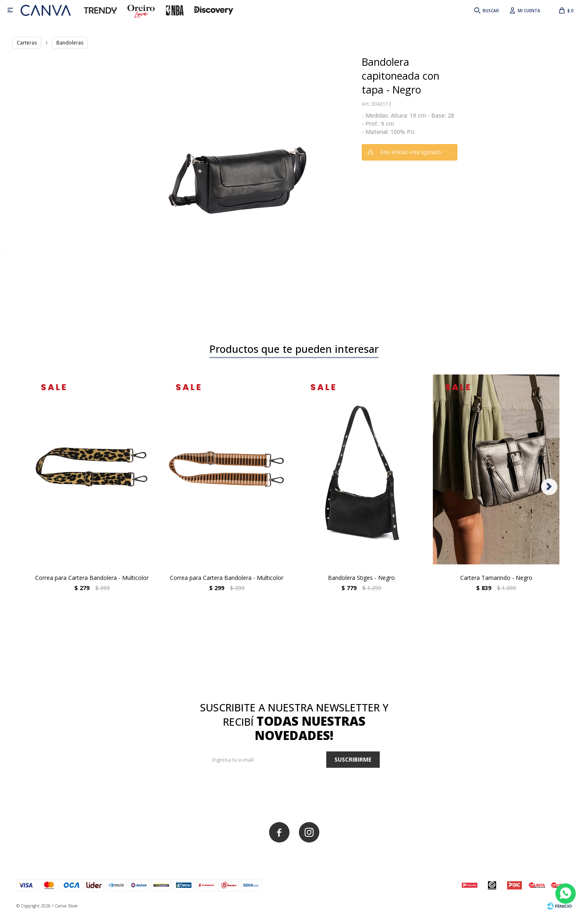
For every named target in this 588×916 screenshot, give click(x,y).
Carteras (27, 43)
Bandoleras (70, 43)
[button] (486, 10)
